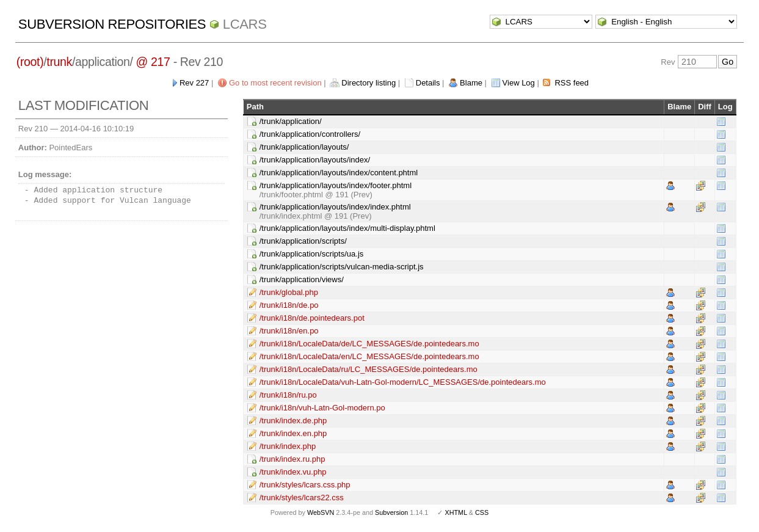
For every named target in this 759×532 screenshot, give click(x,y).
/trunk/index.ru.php (292, 459)
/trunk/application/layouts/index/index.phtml (335, 207)
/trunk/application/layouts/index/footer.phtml (336, 185)
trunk (59, 62)
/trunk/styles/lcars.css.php (305, 485)
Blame (471, 83)
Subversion (391, 512)
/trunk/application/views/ (302, 279)
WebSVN (321, 512)
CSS (482, 512)
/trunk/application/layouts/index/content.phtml (339, 173)
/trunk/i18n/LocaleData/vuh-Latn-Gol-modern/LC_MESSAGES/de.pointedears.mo (403, 382)
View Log (519, 83)
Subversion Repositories (112, 24)
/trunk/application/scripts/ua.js (312, 254)
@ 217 (153, 62)
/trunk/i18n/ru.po (288, 395)
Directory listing (369, 83)
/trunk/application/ (291, 121)
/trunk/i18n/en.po (289, 331)
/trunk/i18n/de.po (289, 305)
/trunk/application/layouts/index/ (315, 160)
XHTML (456, 512)
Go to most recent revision (275, 83)
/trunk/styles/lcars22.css (302, 497)
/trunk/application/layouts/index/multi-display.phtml (347, 228)
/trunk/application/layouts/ (304, 147)
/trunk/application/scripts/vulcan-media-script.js (342, 267)
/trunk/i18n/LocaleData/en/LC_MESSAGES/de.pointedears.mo (369, 356)
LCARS (245, 24)
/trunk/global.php (289, 292)
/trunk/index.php (288, 446)
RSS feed (572, 83)
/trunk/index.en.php (293, 433)
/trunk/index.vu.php (293, 472)
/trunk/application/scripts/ (303, 241)
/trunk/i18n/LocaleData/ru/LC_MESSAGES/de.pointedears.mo (369, 369)
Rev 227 (194, 83)
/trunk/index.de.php (293, 421)
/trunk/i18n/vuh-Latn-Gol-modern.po (322, 408)
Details (428, 83)
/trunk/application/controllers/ (310, 134)
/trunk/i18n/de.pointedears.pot (312, 318)
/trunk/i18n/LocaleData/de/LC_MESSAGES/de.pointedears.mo (369, 344)
